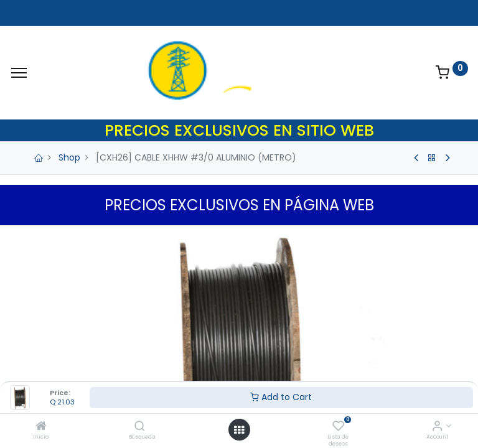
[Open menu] (239, 430)
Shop (69, 157)
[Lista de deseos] (338, 427)
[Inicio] (41, 427)
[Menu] (19, 73)
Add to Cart (281, 397)
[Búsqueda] (140, 427)
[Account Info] (437, 427)
